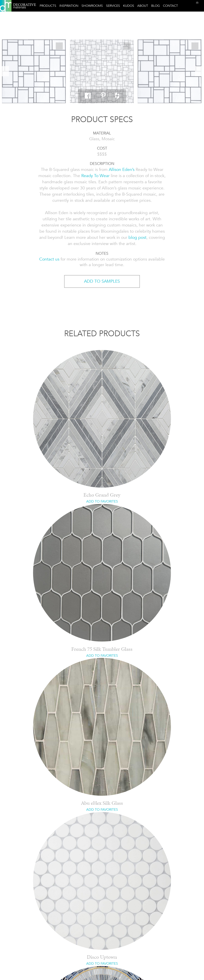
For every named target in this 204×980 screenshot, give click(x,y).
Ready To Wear (95, 176)
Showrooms (92, 6)
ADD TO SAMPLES (102, 281)
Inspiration (69, 6)
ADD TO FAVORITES (102, 501)
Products (48, 6)
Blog (155, 6)
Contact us (49, 259)
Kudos (129, 6)
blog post (137, 237)
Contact (170, 6)
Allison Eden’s (122, 170)
